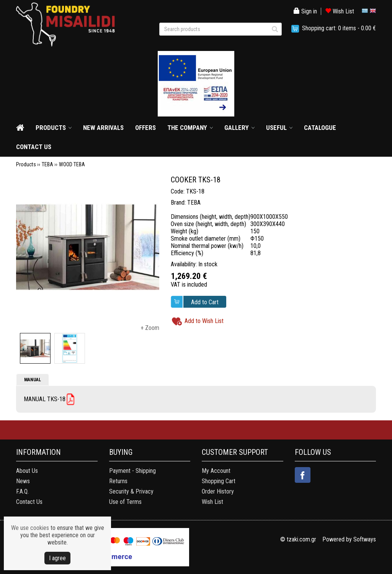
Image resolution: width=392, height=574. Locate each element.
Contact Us (29, 502)
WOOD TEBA (72, 164)
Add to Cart (205, 302)
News (23, 481)
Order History (218, 491)
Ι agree (57, 558)
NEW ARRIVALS (103, 128)
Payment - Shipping (132, 471)
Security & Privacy (131, 491)
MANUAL (33, 380)
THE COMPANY (187, 128)
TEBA (47, 164)
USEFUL (276, 128)
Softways (365, 539)
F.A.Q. (22, 491)
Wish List (340, 11)
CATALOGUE (320, 128)
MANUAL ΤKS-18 (45, 399)
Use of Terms (125, 502)
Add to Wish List (204, 321)
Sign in (305, 11)
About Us (27, 471)
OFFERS (145, 128)
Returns (118, 481)
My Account (216, 471)
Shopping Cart (219, 481)
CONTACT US (34, 147)
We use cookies (30, 528)
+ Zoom (150, 328)
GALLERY (237, 128)
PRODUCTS (51, 128)
